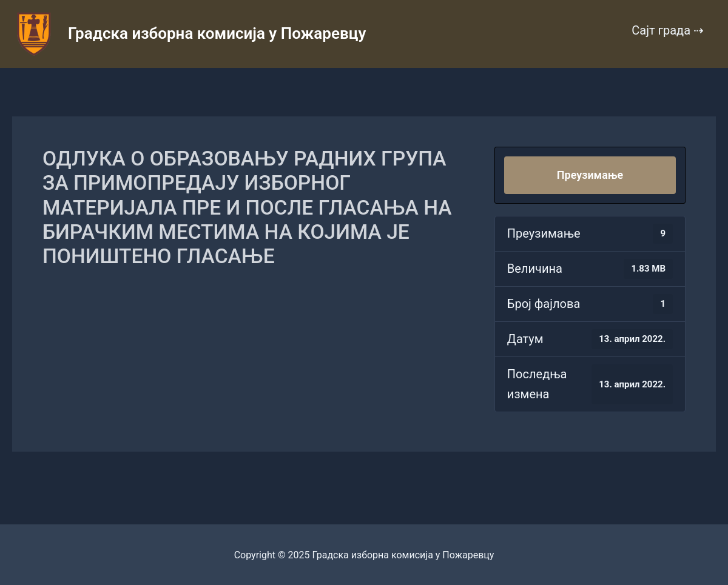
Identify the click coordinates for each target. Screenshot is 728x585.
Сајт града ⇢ (668, 30)
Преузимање (590, 175)
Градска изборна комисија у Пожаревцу (217, 33)
